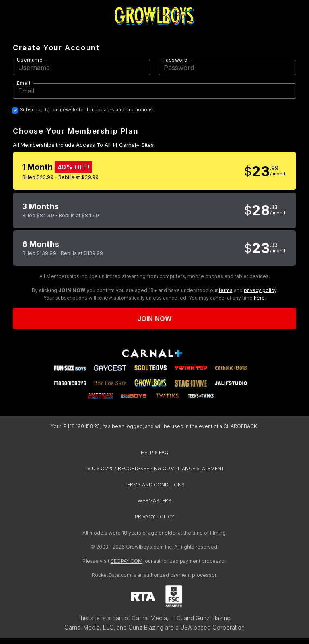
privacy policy (260, 290)
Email (24, 83)
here (259, 298)
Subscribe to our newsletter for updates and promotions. (87, 110)
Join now (154, 319)
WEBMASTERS (154, 501)
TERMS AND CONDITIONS (154, 485)
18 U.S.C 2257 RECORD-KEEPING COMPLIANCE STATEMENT (155, 468)
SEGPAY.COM (127, 561)
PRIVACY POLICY (155, 517)
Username (30, 60)
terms (226, 290)
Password (175, 60)
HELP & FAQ (155, 452)
